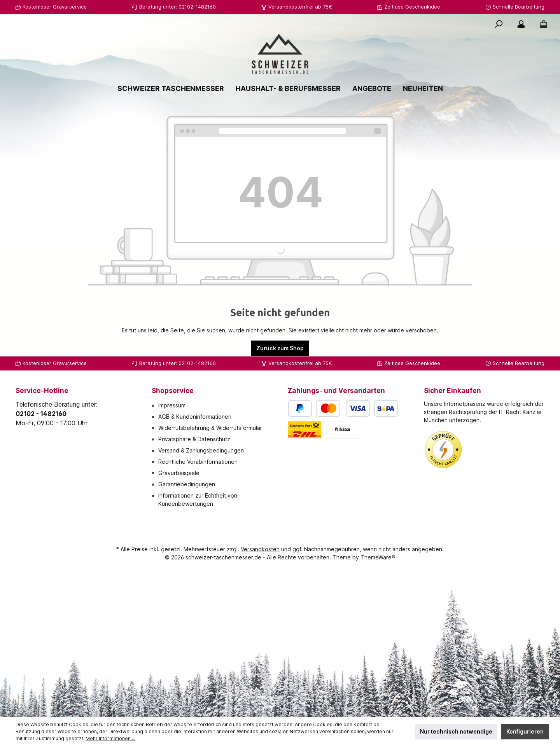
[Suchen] (499, 24)
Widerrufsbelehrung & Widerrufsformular (210, 428)
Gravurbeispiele (179, 473)
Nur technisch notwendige (456, 731)
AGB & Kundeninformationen (195, 417)
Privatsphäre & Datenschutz (194, 439)
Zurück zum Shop (280, 348)
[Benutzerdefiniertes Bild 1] (443, 450)
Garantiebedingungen (187, 484)
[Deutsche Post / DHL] (305, 430)
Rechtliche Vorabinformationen (198, 462)
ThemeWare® (378, 557)
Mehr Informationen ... (110, 738)
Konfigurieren (525, 731)
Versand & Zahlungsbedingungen (201, 450)
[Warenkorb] (541, 24)
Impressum (172, 405)
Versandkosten (260, 549)
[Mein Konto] (521, 24)
